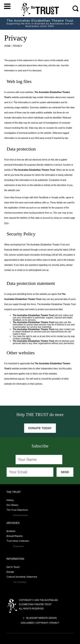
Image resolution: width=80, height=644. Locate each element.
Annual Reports (16, 536)
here (6, 223)
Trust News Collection (24, 541)
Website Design (48, 618)
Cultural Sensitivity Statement (27, 577)
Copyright (42, 623)
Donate (12, 572)
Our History (14, 505)
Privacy (55, 623)
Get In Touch (13, 567)
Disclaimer (27, 623)
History (10, 500)
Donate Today (40, 428)
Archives (11, 531)
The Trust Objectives (24, 510)
